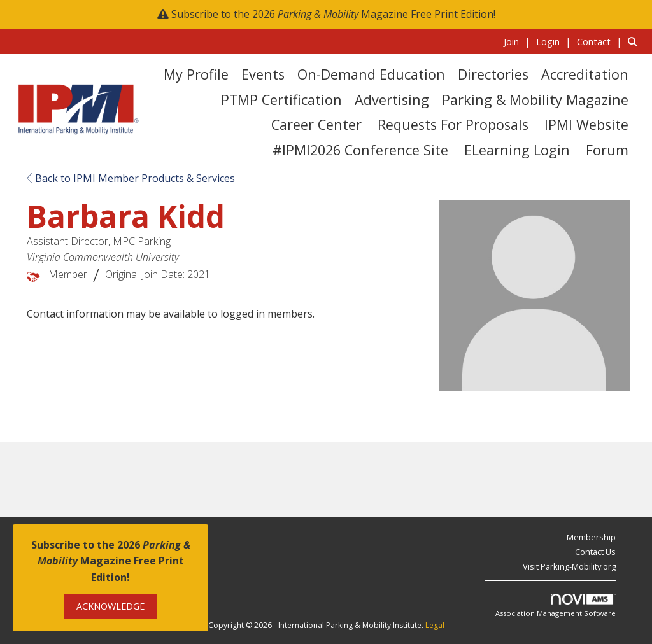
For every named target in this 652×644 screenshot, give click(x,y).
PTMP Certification (281, 100)
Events (263, 74)
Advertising (392, 100)
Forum (607, 150)
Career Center (316, 124)
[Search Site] (635, 41)
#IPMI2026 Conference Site (360, 150)
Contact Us (595, 552)
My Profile (196, 74)
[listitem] (519, 41)
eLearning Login (517, 150)
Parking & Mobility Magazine (535, 100)
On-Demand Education (371, 74)
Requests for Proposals (453, 124)
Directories (493, 74)
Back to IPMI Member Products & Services (131, 178)
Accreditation (585, 74)
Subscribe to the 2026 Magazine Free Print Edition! (333, 14)
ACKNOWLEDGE (110, 606)
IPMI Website (586, 124)
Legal (435, 625)
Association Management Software (556, 606)
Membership (591, 537)
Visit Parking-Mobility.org (569, 566)
